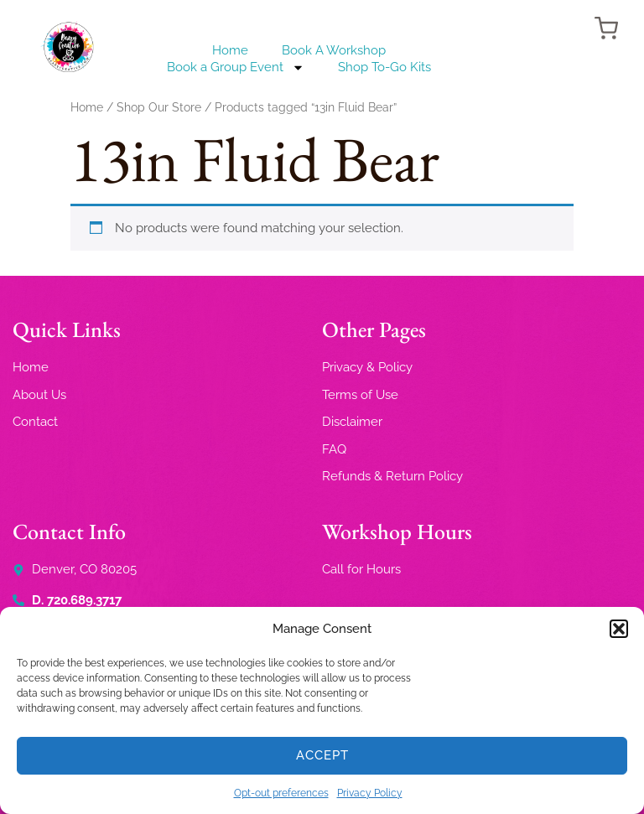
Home (230, 50)
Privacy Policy (370, 793)
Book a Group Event (236, 67)
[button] (619, 629)
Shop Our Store (159, 107)
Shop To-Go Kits (384, 67)
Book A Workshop (334, 50)
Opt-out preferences (281, 793)
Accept (322, 755)
